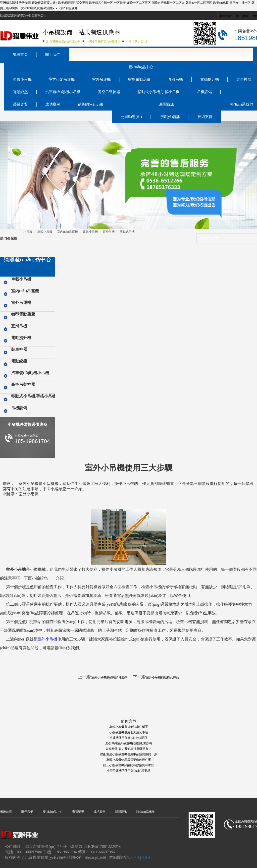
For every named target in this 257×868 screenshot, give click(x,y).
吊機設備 (205, 92)
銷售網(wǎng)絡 (91, 104)
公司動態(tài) (131, 117)
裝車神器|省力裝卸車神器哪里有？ (128, 749)
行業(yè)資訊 (170, 117)
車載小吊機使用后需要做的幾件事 (129, 760)
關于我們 (53, 55)
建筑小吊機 (90, 232)
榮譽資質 (20, 104)
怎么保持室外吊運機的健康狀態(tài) (129, 743)
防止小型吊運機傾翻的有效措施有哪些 (129, 765)
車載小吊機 (22, 79)
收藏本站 (226, 16)
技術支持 (205, 117)
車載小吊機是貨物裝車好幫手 (129, 727)
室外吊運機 (101, 79)
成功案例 (53, 104)
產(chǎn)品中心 (141, 67)
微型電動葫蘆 (139, 79)
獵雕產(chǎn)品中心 (27, 259)
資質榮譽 (78, 812)
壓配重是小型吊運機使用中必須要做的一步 (129, 754)
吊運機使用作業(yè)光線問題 (128, 738)
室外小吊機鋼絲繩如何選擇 (109, 677)
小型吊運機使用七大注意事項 (129, 732)
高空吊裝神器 (109, 92)
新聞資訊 (167, 104)
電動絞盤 (20, 92)
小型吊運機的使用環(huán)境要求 (128, 771)
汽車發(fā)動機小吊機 (63, 92)
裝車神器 (19, 349)
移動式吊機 (127, 232)
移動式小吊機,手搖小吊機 (159, 92)
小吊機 (28, 232)
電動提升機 (210, 79)
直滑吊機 (175, 79)
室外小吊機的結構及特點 (162, 677)
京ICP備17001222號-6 (103, 846)
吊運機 (146, 858)
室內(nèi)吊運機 (62, 79)
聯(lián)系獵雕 (146, 812)
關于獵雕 (242, 16)
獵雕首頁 (20, 55)
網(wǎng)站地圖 (96, 858)
